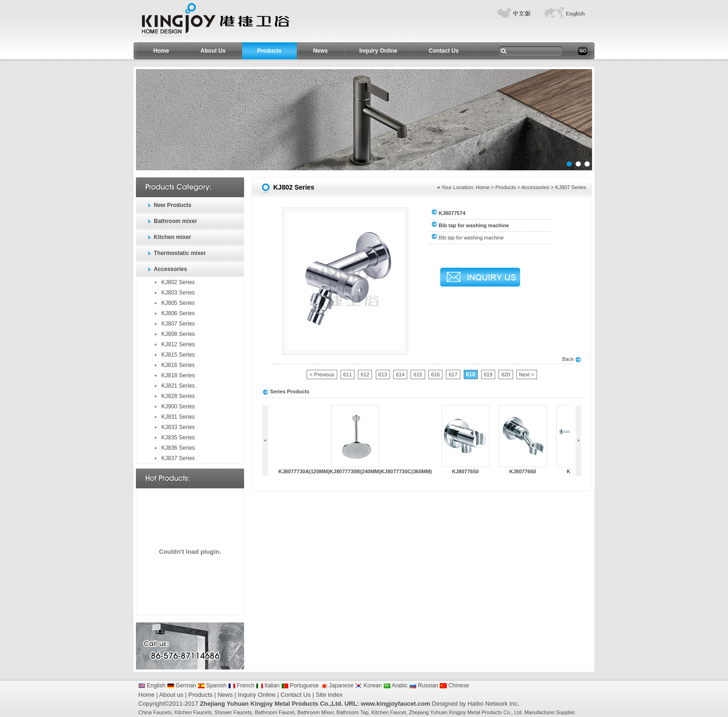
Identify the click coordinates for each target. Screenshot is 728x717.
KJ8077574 (452, 213)
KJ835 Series (178, 438)
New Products (173, 205)
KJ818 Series (178, 375)
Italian (268, 685)
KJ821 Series (178, 386)
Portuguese (300, 685)
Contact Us (444, 51)
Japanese (337, 685)
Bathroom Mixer (315, 712)
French (241, 685)
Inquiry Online (378, 51)
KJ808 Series (178, 334)
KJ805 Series (178, 303)
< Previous (322, 374)
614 (400, 374)
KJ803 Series (178, 293)
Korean (368, 685)
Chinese (454, 685)
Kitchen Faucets (193, 712)
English (152, 685)
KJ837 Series (178, 458)
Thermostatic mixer (180, 253)
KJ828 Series (178, 396)
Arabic (396, 685)
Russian (424, 685)
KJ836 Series (178, 448)
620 (506, 374)
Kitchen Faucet (389, 712)
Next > (527, 374)
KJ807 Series (178, 324)
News (320, 51)
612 (365, 374)
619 (488, 374)
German (182, 685)
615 (418, 374)
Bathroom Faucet (275, 712)
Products (269, 51)
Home (161, 51)
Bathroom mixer (175, 221)
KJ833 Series (178, 427)
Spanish (212, 685)
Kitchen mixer (172, 237)
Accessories (170, 269)
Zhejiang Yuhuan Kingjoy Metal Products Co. (460, 712)
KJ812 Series (178, 344)
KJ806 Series (178, 313)
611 (348, 374)
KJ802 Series (178, 282)
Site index (329, 695)
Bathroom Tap (352, 712)
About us (171, 695)
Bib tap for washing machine (471, 238)
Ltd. (518, 712)
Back (572, 359)
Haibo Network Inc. (493, 704)
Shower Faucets (233, 712)
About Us (213, 51)
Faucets (162, 712)
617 (453, 374)
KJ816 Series (178, 365)
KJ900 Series (178, 406)
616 (435, 374)
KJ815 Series (178, 355)
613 (383, 374)
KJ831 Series (178, 417)
